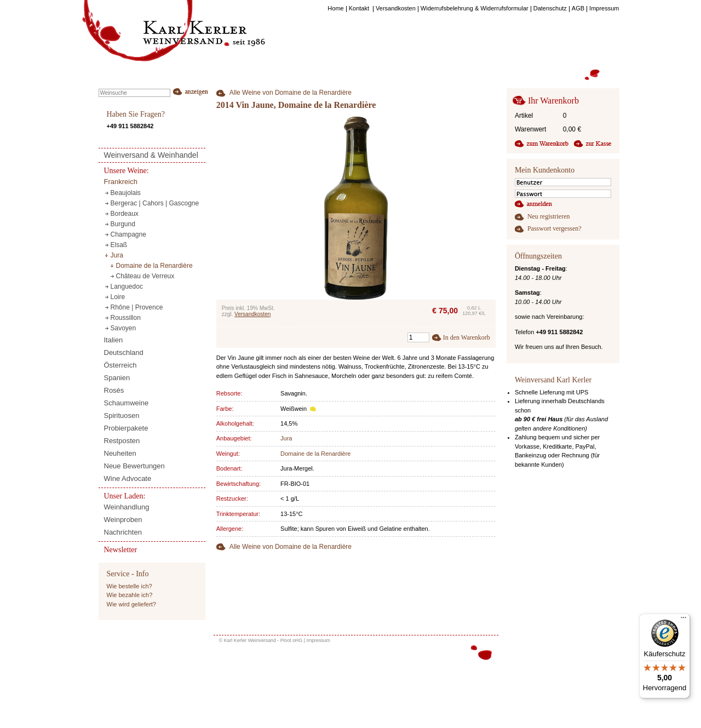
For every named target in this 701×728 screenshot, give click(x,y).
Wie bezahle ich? (130, 595)
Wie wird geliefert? (131, 604)
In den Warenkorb (467, 337)
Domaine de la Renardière (315, 454)
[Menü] (683, 620)
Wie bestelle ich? (130, 586)
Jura (286, 438)
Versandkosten (252, 314)
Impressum (318, 640)
